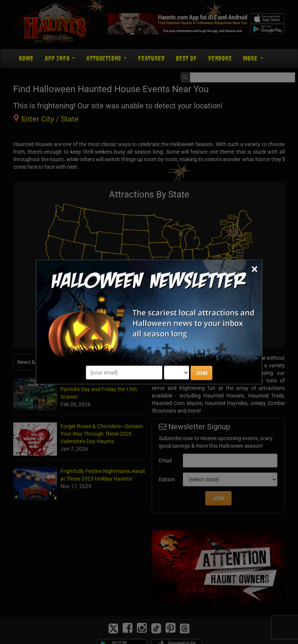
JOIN (201, 373)
